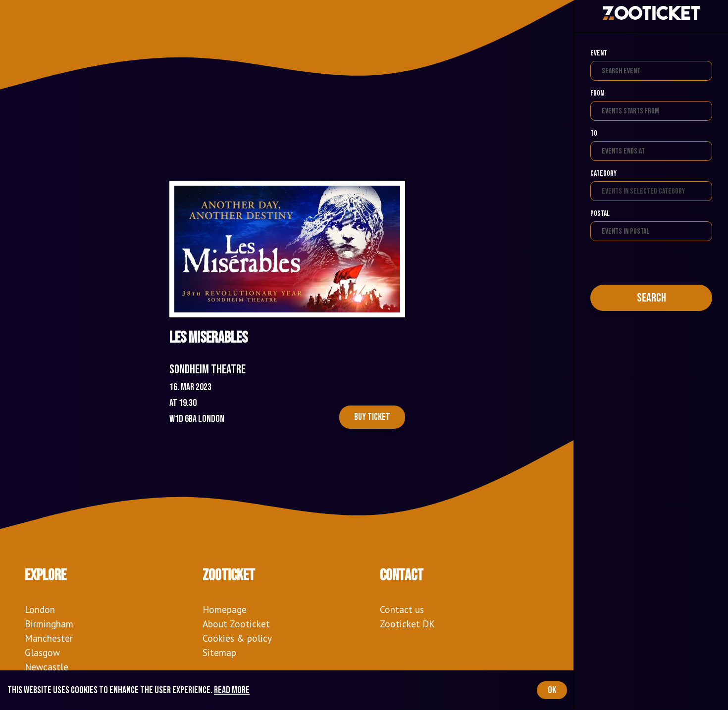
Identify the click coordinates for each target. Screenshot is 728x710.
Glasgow (42, 652)
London (40, 609)
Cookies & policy (237, 638)
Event (599, 53)
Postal (600, 214)
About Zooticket (236, 624)
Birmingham (49, 624)
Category (603, 174)
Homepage (225, 609)
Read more (232, 690)
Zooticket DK (407, 624)
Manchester (49, 638)
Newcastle (47, 667)
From (598, 93)
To (594, 133)
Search (651, 298)
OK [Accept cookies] (552, 690)
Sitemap (219, 652)
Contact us (402, 609)
